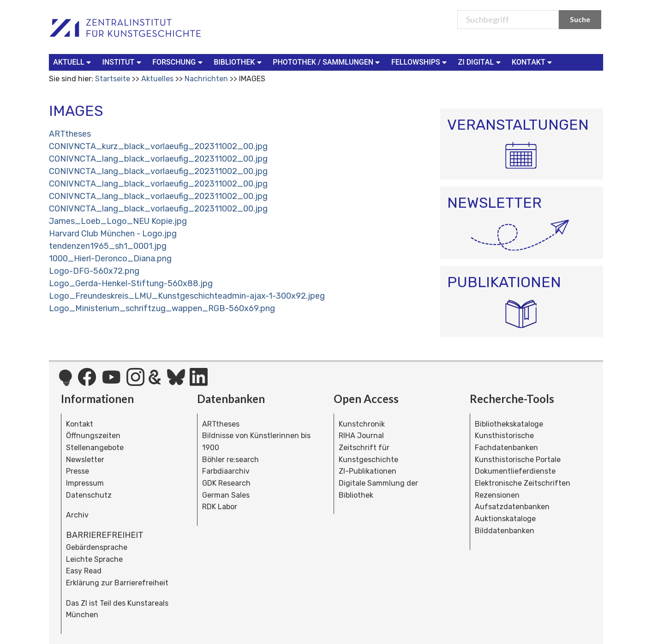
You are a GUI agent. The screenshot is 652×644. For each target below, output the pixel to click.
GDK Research (226, 483)
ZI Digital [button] (480, 62)
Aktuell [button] (73, 62)
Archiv (77, 515)
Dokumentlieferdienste (515, 471)
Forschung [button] (178, 62)
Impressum (85, 483)
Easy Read (84, 571)
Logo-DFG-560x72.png (94, 271)
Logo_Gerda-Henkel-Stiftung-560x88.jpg (131, 283)
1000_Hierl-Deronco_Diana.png (110, 259)
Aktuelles (157, 79)
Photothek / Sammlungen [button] (327, 62)
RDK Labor (220, 507)
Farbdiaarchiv (226, 471)
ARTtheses (70, 134)
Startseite (113, 79)
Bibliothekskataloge (509, 424)
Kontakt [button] (533, 62)
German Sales (226, 495)
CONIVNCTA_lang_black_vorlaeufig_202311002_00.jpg (158, 159)
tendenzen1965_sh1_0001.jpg (108, 246)
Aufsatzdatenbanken (512, 507)
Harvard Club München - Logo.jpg (113, 234)
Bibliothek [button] (239, 62)
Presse (78, 471)
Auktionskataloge (505, 519)
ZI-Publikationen (368, 471)
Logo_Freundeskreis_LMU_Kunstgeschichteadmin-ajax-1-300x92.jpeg (187, 296)
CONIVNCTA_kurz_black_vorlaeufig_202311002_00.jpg (158, 146)
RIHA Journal (361, 436)
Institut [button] (123, 62)
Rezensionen (497, 495)
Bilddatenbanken (505, 531)
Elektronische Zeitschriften (523, 483)
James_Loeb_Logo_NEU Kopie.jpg (118, 221)
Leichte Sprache (94, 559)
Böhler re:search (230, 460)
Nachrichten (206, 79)
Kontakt (80, 424)
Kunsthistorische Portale (518, 460)
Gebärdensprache (97, 547)
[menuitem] (74, 62)
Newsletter (85, 460)
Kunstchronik (362, 424)
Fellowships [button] (420, 62)
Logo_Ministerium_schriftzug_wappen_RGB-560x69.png (162, 308)
